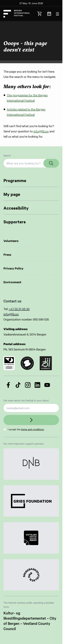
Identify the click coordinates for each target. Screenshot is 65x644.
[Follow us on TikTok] (18, 385)
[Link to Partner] (31, 464)
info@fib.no (41, 131)
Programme (15, 180)
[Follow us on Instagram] (28, 385)
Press (7, 254)
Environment (12, 282)
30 (28, 309)
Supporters (15, 222)
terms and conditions (32, 429)
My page (12, 194)
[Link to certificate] (9, 363)
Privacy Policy (13, 268)
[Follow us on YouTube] (47, 385)
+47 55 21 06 (17, 309)
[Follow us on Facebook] (8, 385)
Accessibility (16, 208)
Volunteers (11, 241)
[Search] (51, 163)
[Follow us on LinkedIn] (37, 385)
